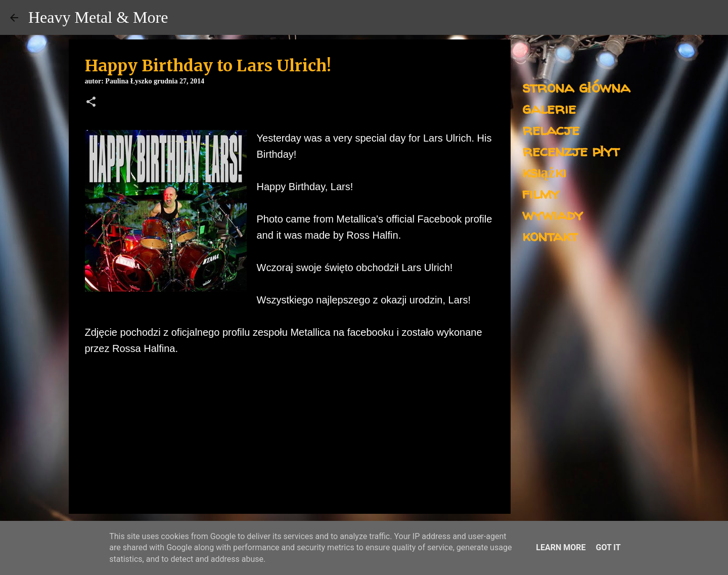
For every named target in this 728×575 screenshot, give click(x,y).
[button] (91, 103)
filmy (541, 193)
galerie (549, 108)
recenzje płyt (571, 150)
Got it (608, 547)
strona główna (576, 87)
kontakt (550, 235)
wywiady (553, 214)
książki (544, 172)
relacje (551, 129)
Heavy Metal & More (98, 17)
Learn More (561, 547)
